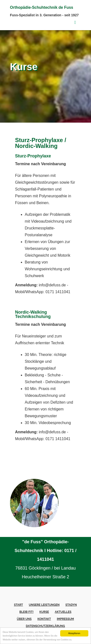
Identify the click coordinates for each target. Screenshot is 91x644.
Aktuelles (63, 612)
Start (18, 605)
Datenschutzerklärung (45, 626)
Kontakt (44, 619)
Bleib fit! (26, 612)
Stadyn (71, 605)
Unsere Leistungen (44, 605)
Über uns (24, 619)
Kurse (44, 612)
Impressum (65, 619)
